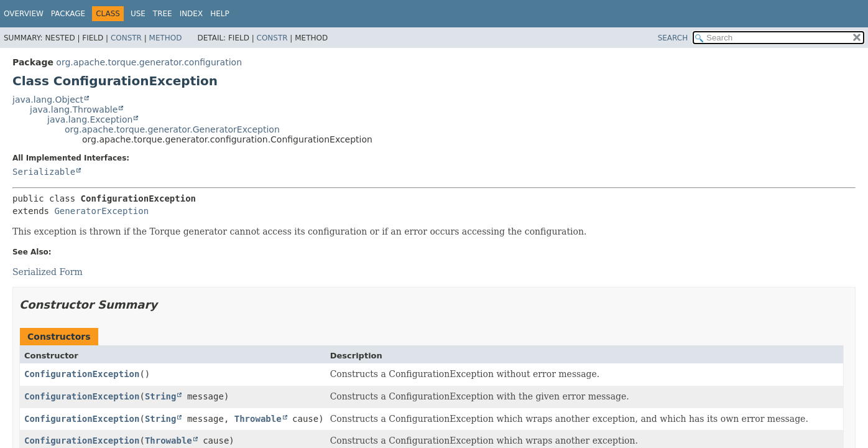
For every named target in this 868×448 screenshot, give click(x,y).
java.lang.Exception (90, 119)
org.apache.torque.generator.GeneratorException (172, 129)
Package (68, 14)
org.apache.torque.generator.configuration (149, 62)
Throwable (258, 419)
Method (166, 38)
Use (138, 14)
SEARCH (673, 38)
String (161, 396)
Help (220, 14)
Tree (163, 14)
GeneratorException (101, 211)
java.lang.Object (48, 100)
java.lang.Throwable (74, 110)
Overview (24, 14)
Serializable (44, 172)
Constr (126, 38)
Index (192, 14)
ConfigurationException (82, 374)
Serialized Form (48, 272)
